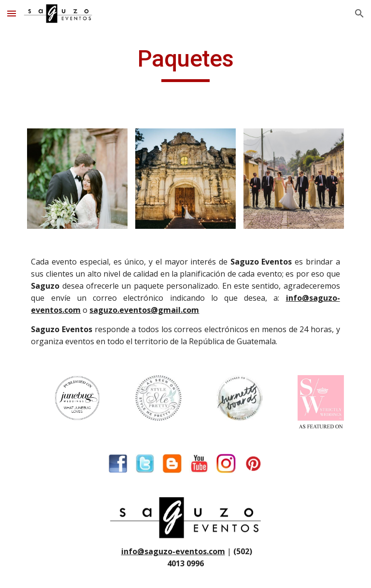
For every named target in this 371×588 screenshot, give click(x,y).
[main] (185, 63)
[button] (12, 13)
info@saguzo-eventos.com (173, 551)
